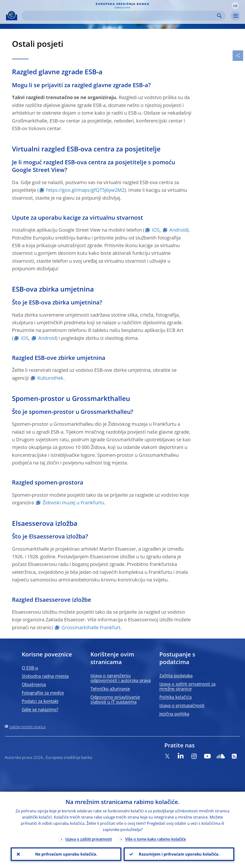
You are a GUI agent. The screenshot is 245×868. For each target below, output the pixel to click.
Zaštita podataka (176, 676)
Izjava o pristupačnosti (182, 705)
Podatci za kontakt (40, 701)
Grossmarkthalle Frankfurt (91, 627)
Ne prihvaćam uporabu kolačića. (66, 854)
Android (178, 230)
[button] (235, 5)
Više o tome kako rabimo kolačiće (156, 839)
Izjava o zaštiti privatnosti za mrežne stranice (187, 686)
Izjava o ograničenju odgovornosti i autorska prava (121, 678)
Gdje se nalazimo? (40, 709)
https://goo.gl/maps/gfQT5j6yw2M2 (85, 190)
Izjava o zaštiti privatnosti (89, 839)
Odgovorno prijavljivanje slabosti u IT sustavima (115, 699)
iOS (156, 230)
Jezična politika (174, 714)
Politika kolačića (175, 697)
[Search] (120, 16)
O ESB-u (30, 668)
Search (219, 16)
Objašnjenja (34, 684)
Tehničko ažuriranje (110, 689)
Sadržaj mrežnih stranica (27, 727)
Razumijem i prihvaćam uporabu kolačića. (179, 854)
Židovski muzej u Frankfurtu (73, 503)
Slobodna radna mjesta (45, 676)
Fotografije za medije (43, 693)
